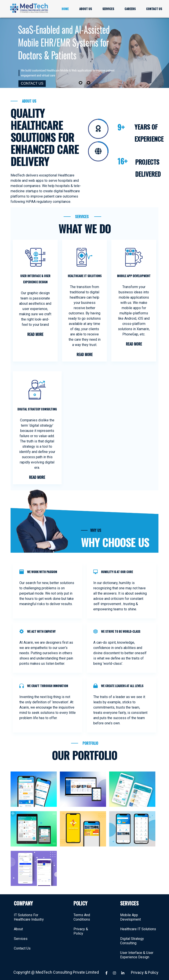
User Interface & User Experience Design (137, 951)
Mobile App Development (130, 913)
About (18, 925)
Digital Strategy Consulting (132, 937)
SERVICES (108, 9)
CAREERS (130, 9)
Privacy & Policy (81, 927)
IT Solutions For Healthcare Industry (29, 913)
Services (21, 935)
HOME (65, 9)
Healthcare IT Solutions (138, 925)
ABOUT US (85, 9)
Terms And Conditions (82, 913)
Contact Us (22, 944)
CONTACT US (154, 9)
